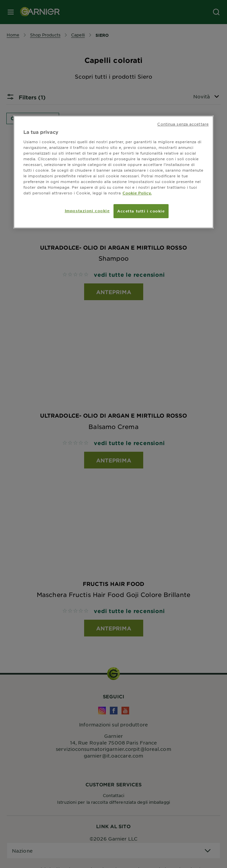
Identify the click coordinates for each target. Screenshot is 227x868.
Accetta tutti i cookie (141, 211)
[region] (113, 172)
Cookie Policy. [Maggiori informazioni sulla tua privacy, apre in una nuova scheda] (137, 193)
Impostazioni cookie (87, 210)
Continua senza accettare (183, 124)
